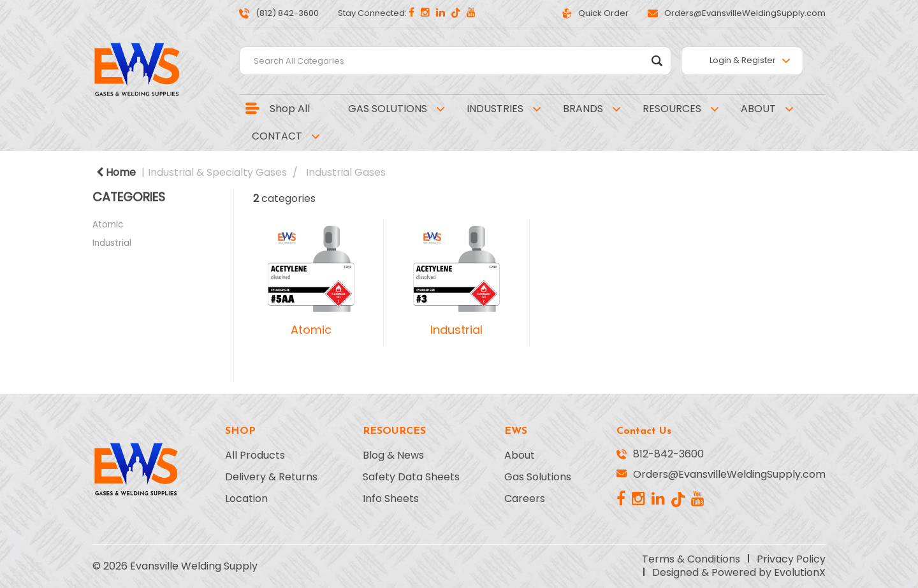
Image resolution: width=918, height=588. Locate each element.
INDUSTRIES (495, 109)
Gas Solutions (538, 477)
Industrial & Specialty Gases (217, 172)
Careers (525, 499)
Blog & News (393, 455)
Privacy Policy (791, 559)
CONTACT (277, 136)
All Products (255, 455)
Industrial (112, 243)
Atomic (108, 225)
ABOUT (758, 109)
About (520, 455)
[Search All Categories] (455, 61)
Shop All (290, 109)
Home (116, 172)
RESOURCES (672, 109)
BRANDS (583, 109)
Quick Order (595, 13)
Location (246, 499)
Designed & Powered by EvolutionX (739, 573)
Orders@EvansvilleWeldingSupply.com (737, 13)
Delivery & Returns (271, 477)
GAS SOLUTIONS (388, 109)
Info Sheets (391, 499)
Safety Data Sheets (411, 477)
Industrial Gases (346, 172)
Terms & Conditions (691, 559)
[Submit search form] (657, 61)
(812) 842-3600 (279, 13)
